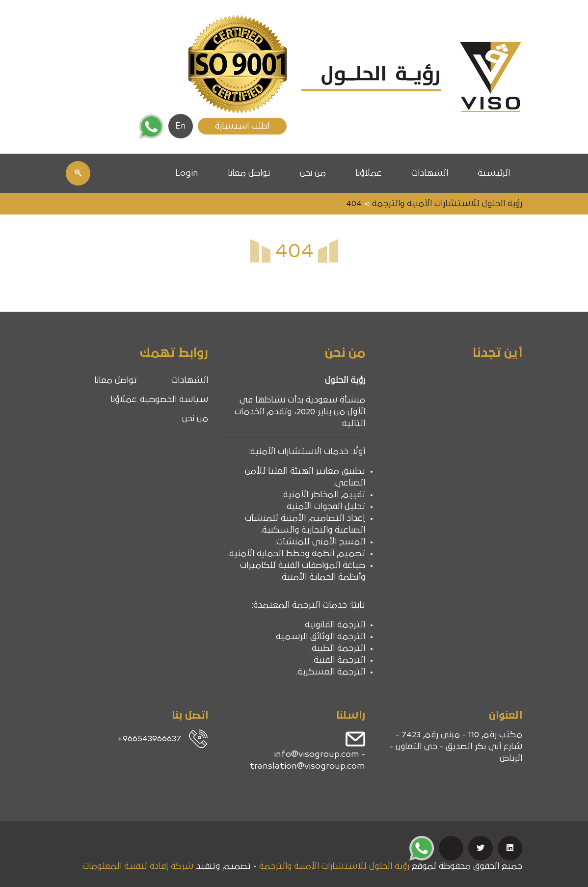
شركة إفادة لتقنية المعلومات (138, 866)
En (181, 126)
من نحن (313, 173)
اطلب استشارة (242, 126)
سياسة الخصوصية (174, 400)
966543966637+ (149, 739)
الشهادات (430, 173)
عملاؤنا (369, 173)
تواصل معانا (249, 173)
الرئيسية (494, 173)
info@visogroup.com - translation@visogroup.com (307, 760)
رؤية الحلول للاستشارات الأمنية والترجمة (334, 866)
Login (187, 173)
